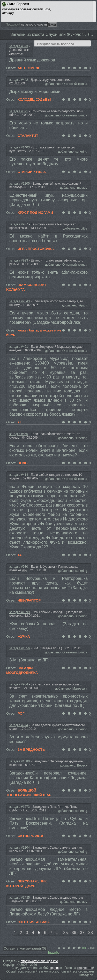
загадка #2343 (20, 301)
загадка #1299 (20, 612)
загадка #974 (19, 725)
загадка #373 (19, 46)
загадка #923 (19, 260)
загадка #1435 (20, 898)
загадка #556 (19, 434)
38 (91, 933)
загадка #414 (19, 475)
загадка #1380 (20, 761)
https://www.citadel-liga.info (39, 961)
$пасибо (54, 953)
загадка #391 (19, 111)
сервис (54, 968)
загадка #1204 (20, 848)
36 (74, 933)
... (58, 933)
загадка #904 (19, 684)
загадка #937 (19, 224)
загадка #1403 (20, 147)
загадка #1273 (20, 807)
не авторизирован (34, 25)
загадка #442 (19, 80)
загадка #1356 (20, 648)
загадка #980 (19, 567)
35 (65, 933)
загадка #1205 (20, 184)
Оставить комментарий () (25, 948)
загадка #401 (19, 347)
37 (82, 933)
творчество (85, 968)
